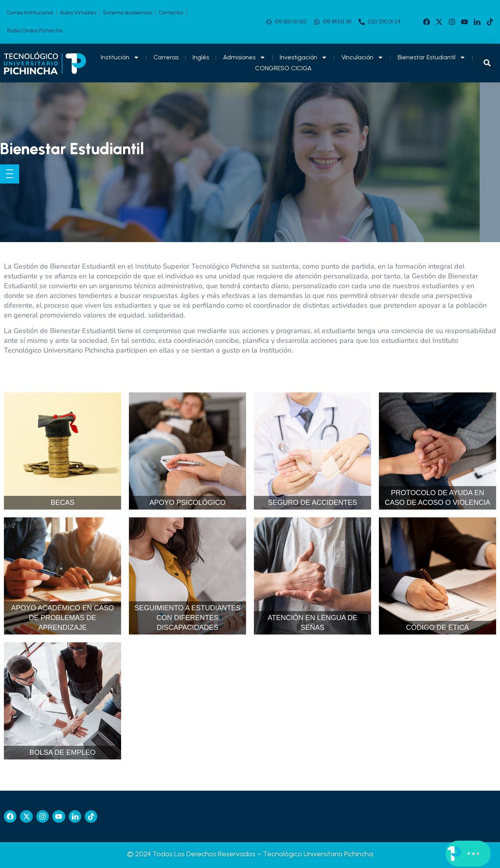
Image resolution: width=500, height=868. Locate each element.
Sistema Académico (127, 13)
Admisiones (244, 57)
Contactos (171, 13)
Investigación (304, 57)
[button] (487, 63)
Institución (120, 57)
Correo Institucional (30, 13)
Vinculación (362, 57)
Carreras (166, 57)
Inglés (201, 57)
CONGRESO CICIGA (283, 68)
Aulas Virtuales (78, 13)
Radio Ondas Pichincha (35, 31)
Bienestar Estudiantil (432, 57)
